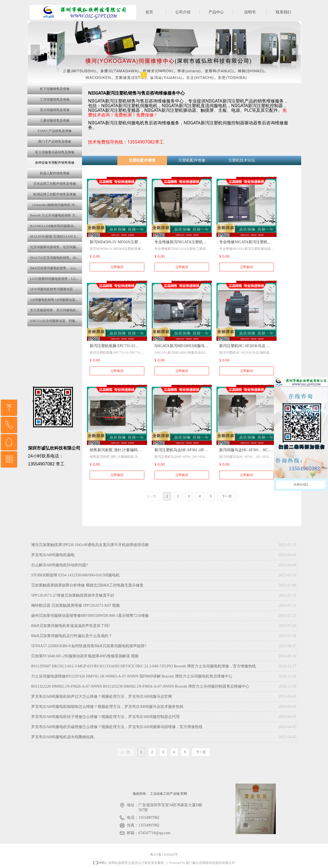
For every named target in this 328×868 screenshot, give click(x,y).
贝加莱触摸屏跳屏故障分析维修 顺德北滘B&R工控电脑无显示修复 (87, 585)
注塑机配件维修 (192, 160)
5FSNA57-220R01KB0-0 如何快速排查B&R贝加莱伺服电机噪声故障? (89, 646)
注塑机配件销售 (142, 160)
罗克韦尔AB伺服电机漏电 (53, 555)
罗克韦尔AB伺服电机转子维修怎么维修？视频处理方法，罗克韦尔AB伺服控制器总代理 (105, 717)
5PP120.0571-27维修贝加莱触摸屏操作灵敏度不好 (73, 595)
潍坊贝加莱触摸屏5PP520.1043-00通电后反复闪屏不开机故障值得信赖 (90, 545)
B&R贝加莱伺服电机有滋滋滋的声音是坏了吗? (71, 626)
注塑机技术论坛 (242, 160)
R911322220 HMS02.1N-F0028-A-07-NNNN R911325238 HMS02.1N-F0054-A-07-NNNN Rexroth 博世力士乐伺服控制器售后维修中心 (140, 686)
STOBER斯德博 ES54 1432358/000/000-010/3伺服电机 (75, 575)
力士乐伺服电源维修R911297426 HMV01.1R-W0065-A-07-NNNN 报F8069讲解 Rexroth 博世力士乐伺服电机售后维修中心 (132, 676)
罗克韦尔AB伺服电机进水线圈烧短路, (63, 737)
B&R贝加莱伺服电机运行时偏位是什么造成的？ (72, 636)
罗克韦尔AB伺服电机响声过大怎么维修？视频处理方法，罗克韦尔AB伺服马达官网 (102, 697)
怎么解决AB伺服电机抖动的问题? (60, 565)
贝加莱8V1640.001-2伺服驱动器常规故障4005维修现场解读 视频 (85, 656)
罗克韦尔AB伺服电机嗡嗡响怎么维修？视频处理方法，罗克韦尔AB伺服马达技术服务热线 (107, 707)
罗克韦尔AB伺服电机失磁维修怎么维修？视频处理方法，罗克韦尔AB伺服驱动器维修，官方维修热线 (117, 727)
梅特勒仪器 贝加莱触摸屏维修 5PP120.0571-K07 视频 (75, 605)
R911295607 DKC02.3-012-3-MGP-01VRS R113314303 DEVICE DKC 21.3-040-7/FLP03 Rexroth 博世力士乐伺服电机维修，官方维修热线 (143, 666)
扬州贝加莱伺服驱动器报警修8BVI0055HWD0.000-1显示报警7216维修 (90, 616)
